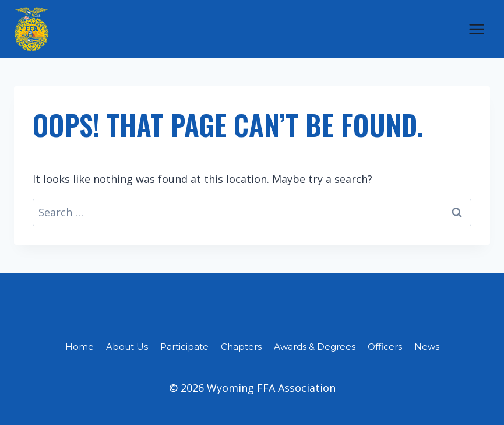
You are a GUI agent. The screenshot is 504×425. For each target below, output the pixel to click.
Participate (184, 347)
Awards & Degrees (315, 347)
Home (80, 347)
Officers (385, 347)
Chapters (241, 347)
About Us (127, 347)
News (427, 347)
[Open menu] (476, 29)
